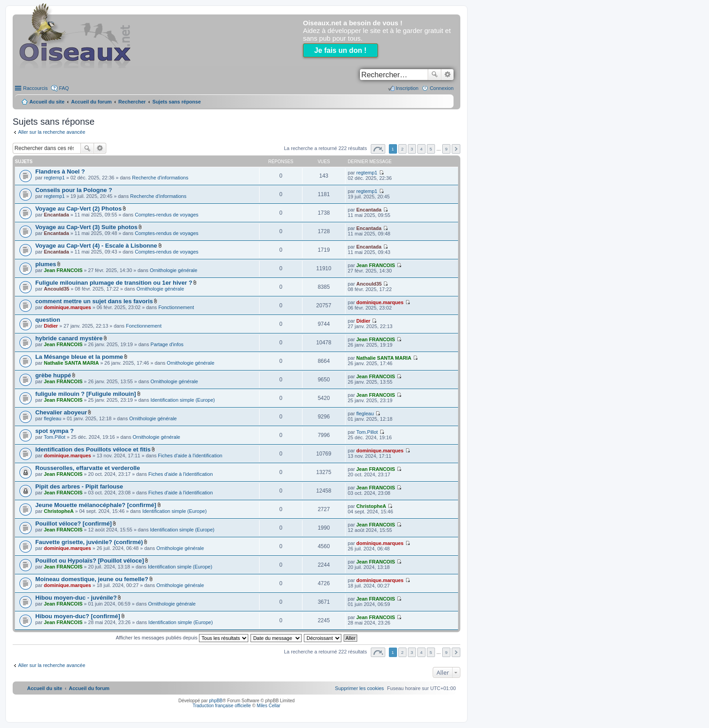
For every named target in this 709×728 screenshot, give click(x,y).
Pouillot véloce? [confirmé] (73, 524)
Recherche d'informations (160, 178)
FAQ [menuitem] (64, 88)
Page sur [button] (378, 149)
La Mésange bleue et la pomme (79, 357)
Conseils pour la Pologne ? (74, 190)
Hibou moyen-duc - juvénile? (76, 598)
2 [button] (402, 149)
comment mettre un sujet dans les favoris (94, 301)
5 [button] (431, 149)
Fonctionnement (176, 307)
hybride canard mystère (69, 338)
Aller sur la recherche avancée (52, 132)
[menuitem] (359, 688)
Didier (51, 326)
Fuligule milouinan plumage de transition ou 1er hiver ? (114, 283)
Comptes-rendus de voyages (167, 215)
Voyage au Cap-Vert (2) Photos (78, 209)
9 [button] (446, 149)
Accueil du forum (91, 102)
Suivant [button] (456, 149)
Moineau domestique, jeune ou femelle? (92, 579)
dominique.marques (68, 307)
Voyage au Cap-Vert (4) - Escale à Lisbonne (96, 246)
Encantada (57, 215)
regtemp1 (54, 178)
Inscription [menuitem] (407, 88)
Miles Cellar (269, 706)
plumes (46, 264)
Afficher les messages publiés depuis (182, 638)
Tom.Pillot (55, 437)
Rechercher (435, 75)
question (48, 320)
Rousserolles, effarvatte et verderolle (88, 468)
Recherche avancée (447, 75)
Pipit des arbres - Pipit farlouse (79, 486)
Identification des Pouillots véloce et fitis (93, 449)
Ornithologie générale (173, 270)
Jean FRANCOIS (63, 270)
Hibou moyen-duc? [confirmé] (78, 616)
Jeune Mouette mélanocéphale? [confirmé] (96, 505)
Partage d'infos (167, 344)
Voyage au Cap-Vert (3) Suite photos (86, 227)
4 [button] (421, 149)
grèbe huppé (53, 375)
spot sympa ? (54, 431)
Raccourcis (35, 88)
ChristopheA (59, 511)
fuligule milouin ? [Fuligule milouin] (86, 394)
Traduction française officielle (222, 706)
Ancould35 (57, 289)
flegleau (53, 418)
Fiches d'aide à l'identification (190, 456)
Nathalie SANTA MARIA (71, 363)
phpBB (216, 701)
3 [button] (412, 149)
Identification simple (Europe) (183, 400)
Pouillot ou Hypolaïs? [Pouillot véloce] (90, 561)
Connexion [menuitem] (442, 88)
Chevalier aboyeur (61, 412)
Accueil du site (47, 102)
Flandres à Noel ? (60, 171)
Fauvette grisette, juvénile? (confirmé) (89, 542)
